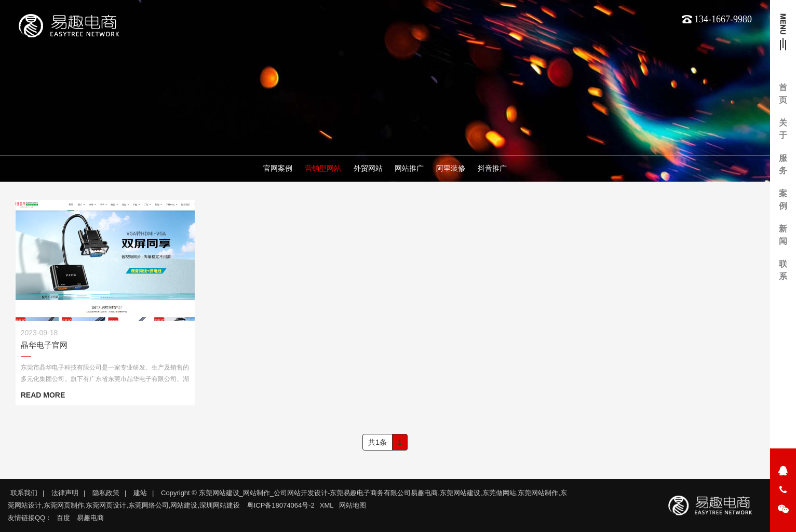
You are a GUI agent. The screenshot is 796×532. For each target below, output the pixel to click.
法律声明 (65, 493)
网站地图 (353, 505)
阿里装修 (451, 170)
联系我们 (24, 493)
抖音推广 (492, 170)
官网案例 (278, 170)
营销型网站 (323, 170)
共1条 (377, 442)
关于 (783, 129)
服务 (783, 164)
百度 (63, 518)
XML (327, 505)
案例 (783, 200)
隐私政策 (106, 493)
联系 (783, 270)
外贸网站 (368, 170)
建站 (140, 493)
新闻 (783, 235)
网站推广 (409, 170)
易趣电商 (90, 518)
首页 (783, 94)
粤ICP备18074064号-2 (281, 505)
